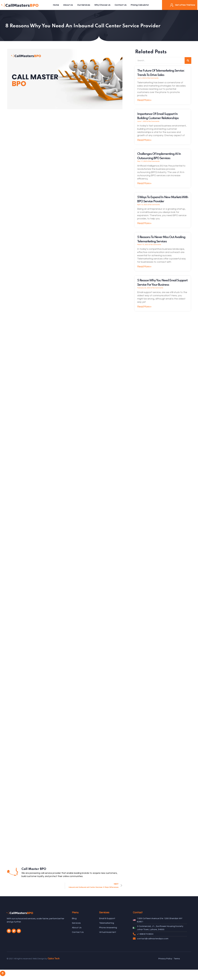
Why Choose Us (102, 5)
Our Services (84, 5)
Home (56, 5)
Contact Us (121, 5)
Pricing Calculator (140, 5)
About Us (68, 5)
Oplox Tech (54, 959)
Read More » (144, 102)
